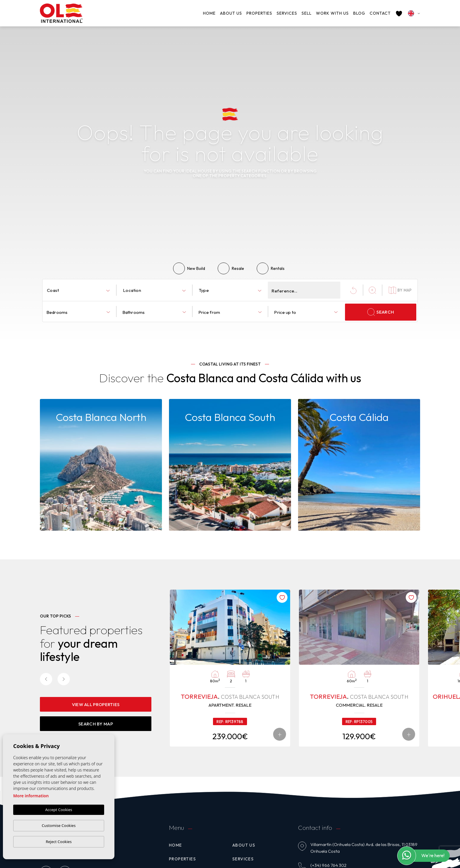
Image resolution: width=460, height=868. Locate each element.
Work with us (332, 13)
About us (231, 13)
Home (209, 13)
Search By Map (96, 724)
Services (287, 13)
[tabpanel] (230, 668)
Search (381, 312)
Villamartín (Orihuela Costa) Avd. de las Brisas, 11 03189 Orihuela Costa (364, 848)
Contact (380, 13)
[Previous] (46, 679)
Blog (359, 13)
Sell (307, 13)
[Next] (64, 679)
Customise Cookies (59, 825)
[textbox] (80, 291)
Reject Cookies (59, 842)
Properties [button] (259, 13)
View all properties (96, 704)
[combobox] (78, 290)
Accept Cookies (59, 810)
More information (31, 796)
